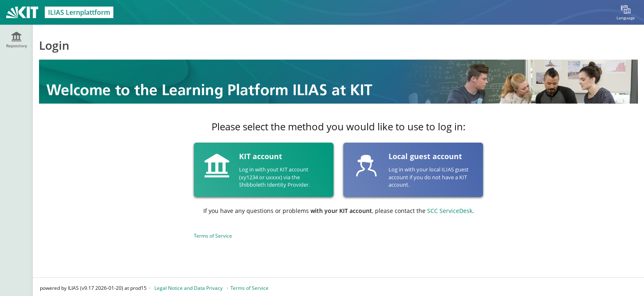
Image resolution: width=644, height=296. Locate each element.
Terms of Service (213, 236)
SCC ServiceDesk (450, 211)
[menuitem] (626, 12)
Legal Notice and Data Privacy (189, 288)
